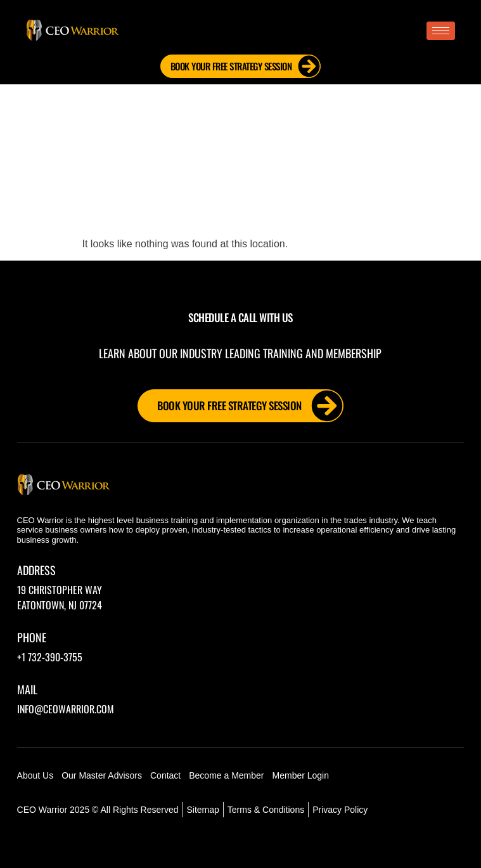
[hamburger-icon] (441, 31)
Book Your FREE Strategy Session (246, 66)
